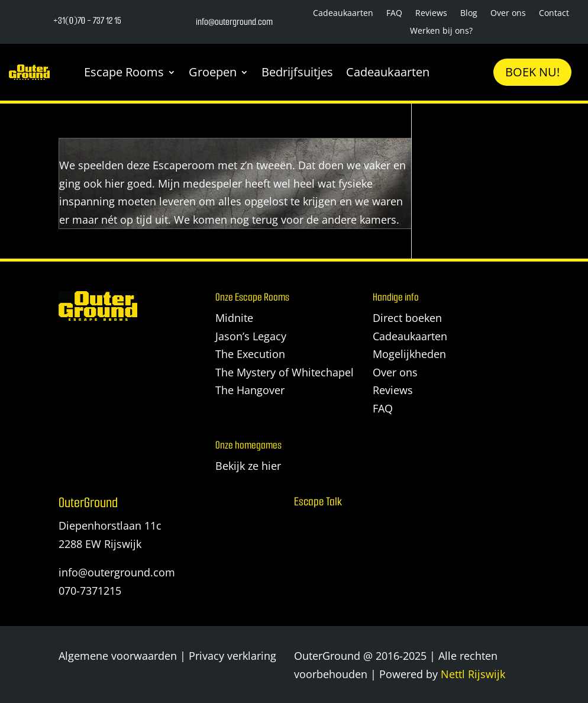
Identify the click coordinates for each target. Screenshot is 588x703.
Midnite (234, 318)
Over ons (508, 14)
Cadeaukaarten (343, 14)
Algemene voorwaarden (118, 656)
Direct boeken (407, 318)
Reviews (431, 14)
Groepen (213, 72)
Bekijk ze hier (248, 466)
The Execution (250, 354)
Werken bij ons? (441, 31)
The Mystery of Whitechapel (285, 372)
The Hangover (250, 390)
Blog (469, 14)
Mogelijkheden (409, 354)
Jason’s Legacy (251, 336)
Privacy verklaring (232, 656)
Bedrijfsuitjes (297, 72)
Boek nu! (532, 72)
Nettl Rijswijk (473, 674)
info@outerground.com (117, 572)
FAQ (394, 14)
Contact (554, 14)
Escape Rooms (124, 72)
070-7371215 (90, 591)
